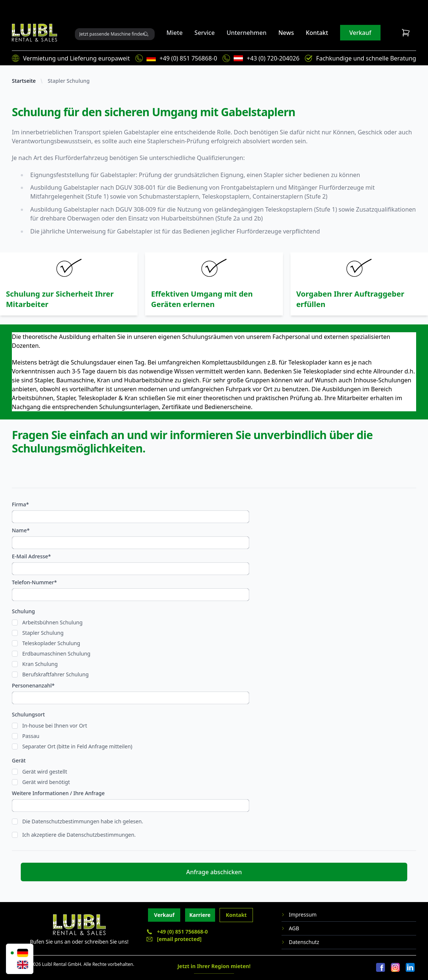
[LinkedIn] (410, 968)
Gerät (19, 760)
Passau (31, 736)
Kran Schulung (40, 664)
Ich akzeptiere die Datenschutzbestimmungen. (79, 835)
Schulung (23, 611)
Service (205, 33)
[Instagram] (395, 968)
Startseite (24, 81)
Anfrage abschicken (214, 872)
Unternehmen (247, 33)
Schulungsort (28, 714)
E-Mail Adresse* (31, 556)
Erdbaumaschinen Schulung (56, 654)
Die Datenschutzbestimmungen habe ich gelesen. (83, 821)
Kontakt (317, 33)
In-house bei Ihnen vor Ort (55, 726)
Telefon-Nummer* (34, 582)
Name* (21, 530)
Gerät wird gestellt (45, 772)
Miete (175, 33)
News (286, 33)
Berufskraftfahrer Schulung (55, 674)
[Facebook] (381, 968)
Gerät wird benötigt (46, 782)
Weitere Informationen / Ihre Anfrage (58, 793)
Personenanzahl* (33, 685)
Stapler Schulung (68, 81)
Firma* (20, 504)
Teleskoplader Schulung (51, 643)
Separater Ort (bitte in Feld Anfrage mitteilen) (77, 746)
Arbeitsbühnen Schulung (52, 622)
